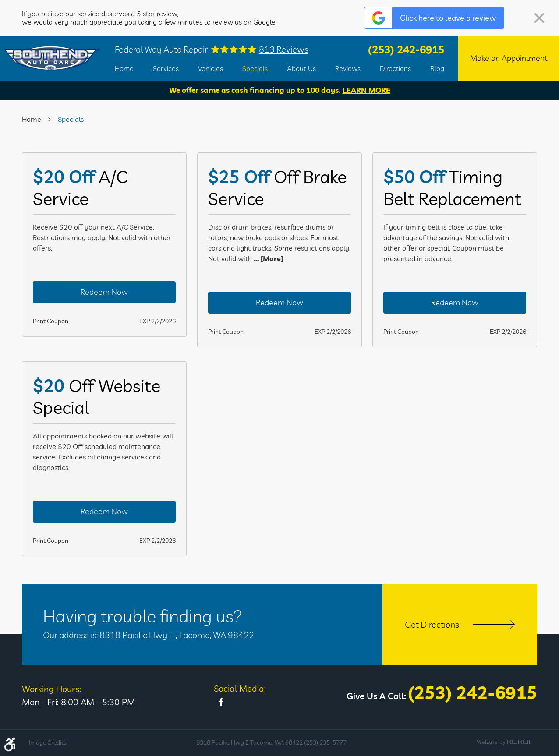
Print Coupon (51, 321)
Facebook (221, 702)
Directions (395, 68)
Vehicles (211, 68)
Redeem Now (104, 292)
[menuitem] (124, 68)
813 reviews (284, 49)
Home (124, 68)
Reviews (348, 68)
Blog (437, 68)
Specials (255, 68)
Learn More (366, 90)
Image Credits (48, 742)
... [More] (267, 258)
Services (166, 68)
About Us (301, 68)
